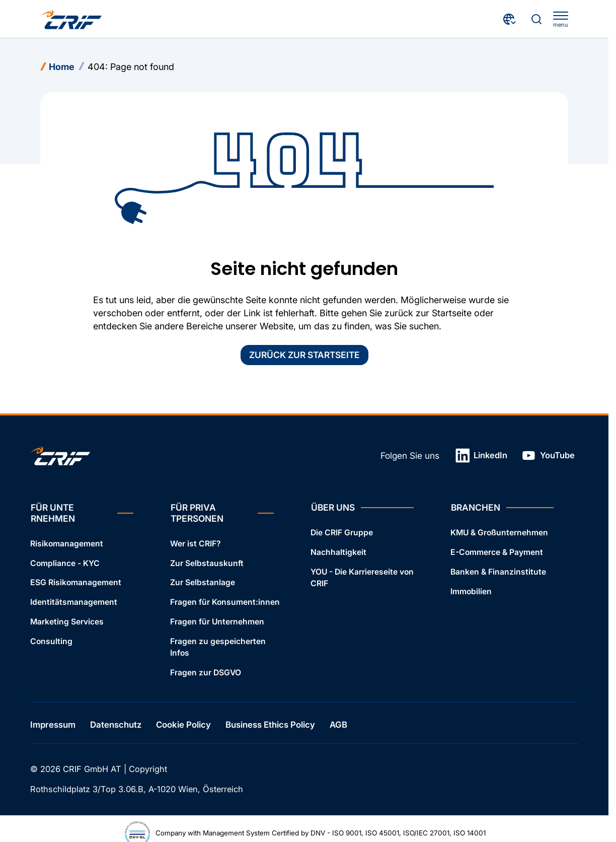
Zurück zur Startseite (304, 355)
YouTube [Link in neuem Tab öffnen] (548, 455)
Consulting (51, 641)
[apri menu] (561, 20)
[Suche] (536, 19)
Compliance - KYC (65, 563)
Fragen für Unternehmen (217, 622)
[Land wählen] (510, 19)
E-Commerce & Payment (497, 552)
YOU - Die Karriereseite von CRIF (362, 577)
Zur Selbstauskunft (207, 563)
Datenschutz (116, 725)
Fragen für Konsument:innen (225, 602)
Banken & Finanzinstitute (498, 571)
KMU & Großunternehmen (499, 533)
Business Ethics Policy (270, 725)
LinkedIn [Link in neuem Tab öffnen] (482, 455)
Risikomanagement (67, 543)
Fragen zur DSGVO (206, 672)
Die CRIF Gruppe (342, 533)
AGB (338, 725)
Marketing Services (67, 622)
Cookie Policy (183, 725)
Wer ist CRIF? (196, 543)
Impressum (53, 725)
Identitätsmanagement (74, 602)
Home (62, 67)
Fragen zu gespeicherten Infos (218, 647)
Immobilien (471, 591)
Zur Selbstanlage (203, 582)
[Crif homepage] (71, 19)
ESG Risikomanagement (76, 582)
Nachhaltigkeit (338, 552)
